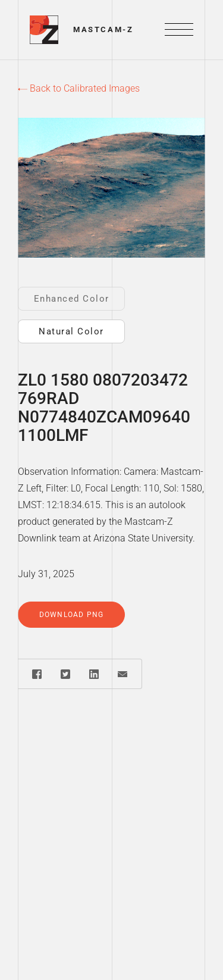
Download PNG (71, 615)
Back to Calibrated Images (79, 88)
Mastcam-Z (103, 29)
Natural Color (71, 331)
